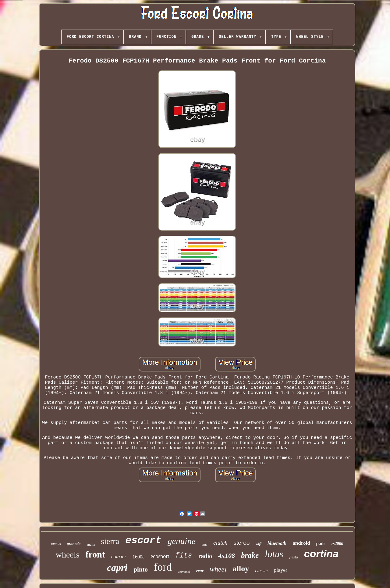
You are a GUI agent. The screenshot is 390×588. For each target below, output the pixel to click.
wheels (68, 555)
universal (184, 572)
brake (250, 555)
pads (321, 543)
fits (184, 556)
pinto (141, 569)
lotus (274, 554)
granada (74, 544)
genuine (182, 541)
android (301, 543)
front (95, 554)
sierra (110, 541)
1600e (138, 557)
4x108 (227, 556)
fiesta (294, 557)
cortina (321, 554)
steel (204, 545)
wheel (218, 569)
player (280, 570)
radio (205, 556)
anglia (91, 544)
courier (119, 556)
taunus (56, 544)
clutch (220, 543)
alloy (241, 569)
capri (117, 568)
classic (261, 571)
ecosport (160, 556)
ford (163, 567)
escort (143, 541)
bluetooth (277, 543)
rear (200, 571)
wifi (259, 544)
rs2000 (337, 544)
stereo (242, 543)
